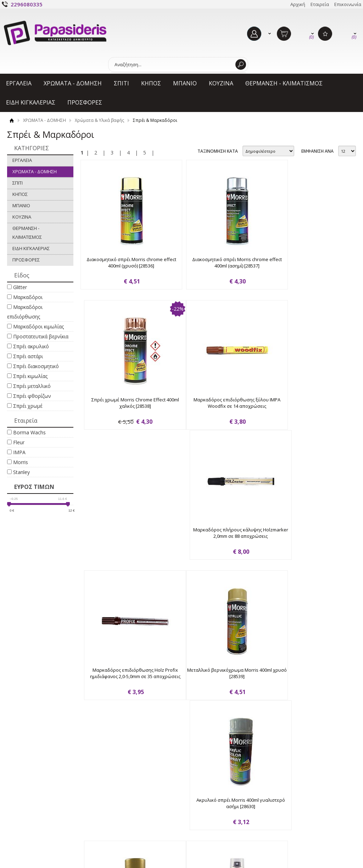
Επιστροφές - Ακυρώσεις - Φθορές (139, 826)
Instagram (301, 805)
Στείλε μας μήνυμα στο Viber (321, 827)
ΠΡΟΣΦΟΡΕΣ (85, 102)
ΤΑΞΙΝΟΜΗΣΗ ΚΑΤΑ (218, 151)
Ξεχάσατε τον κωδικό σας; (218, 817)
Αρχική (298, 4)
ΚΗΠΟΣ (151, 83)
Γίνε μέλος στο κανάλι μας (318, 816)
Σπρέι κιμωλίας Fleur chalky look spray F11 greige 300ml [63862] (300, 685)
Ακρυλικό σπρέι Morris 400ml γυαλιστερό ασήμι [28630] (211, 544)
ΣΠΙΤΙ (121, 83)
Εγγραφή (199, 806)
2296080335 (27, 4)
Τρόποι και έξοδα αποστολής (134, 815)
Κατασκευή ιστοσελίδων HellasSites (313, 851)
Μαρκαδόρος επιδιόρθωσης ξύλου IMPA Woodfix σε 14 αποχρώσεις (123, 403)
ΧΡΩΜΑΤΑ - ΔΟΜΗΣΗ (73, 83)
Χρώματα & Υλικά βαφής (99, 120)
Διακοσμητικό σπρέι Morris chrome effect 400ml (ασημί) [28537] (211, 263)
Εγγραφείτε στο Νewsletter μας (159, 756)
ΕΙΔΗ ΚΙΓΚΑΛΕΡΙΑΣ (31, 102)
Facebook (301, 793)
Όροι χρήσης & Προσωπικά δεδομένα (44, 819)
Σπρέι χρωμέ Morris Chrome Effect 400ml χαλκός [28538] (300, 263)
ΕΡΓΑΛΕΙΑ (19, 83)
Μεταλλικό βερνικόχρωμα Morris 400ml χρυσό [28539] (123, 544)
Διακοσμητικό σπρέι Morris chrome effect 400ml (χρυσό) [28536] (123, 263)
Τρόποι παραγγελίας (125, 793)
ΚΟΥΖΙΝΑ (221, 83)
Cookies (24, 835)
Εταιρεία (320, 4)
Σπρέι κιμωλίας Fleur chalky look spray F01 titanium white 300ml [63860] (123, 685)
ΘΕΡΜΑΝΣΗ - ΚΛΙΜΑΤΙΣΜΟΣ (284, 83)
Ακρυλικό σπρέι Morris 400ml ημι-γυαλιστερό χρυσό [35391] (300, 544)
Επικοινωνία (348, 4)
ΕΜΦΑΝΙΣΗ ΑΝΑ (317, 151)
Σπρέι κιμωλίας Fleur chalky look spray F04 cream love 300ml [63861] (211, 685)
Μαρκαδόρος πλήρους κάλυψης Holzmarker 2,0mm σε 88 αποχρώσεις (211, 403)
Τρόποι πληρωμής (122, 804)
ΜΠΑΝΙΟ (185, 83)
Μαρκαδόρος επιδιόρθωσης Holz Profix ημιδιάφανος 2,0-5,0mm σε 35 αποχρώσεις (300, 406)
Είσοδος (198, 795)
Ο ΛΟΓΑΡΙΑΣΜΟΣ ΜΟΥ (220, 782)
